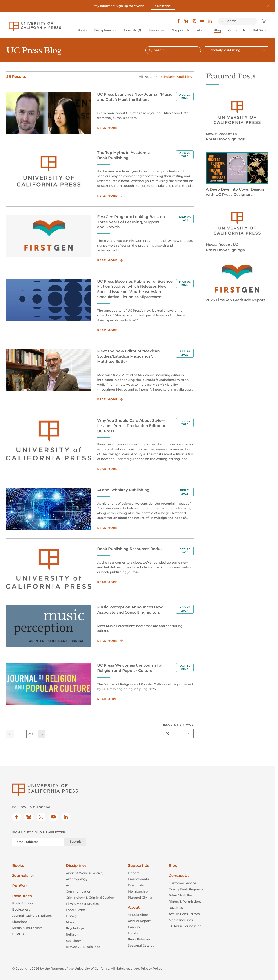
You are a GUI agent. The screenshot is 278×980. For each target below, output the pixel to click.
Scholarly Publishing (177, 76)
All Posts (145, 76)
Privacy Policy (151, 969)
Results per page (178, 725)
